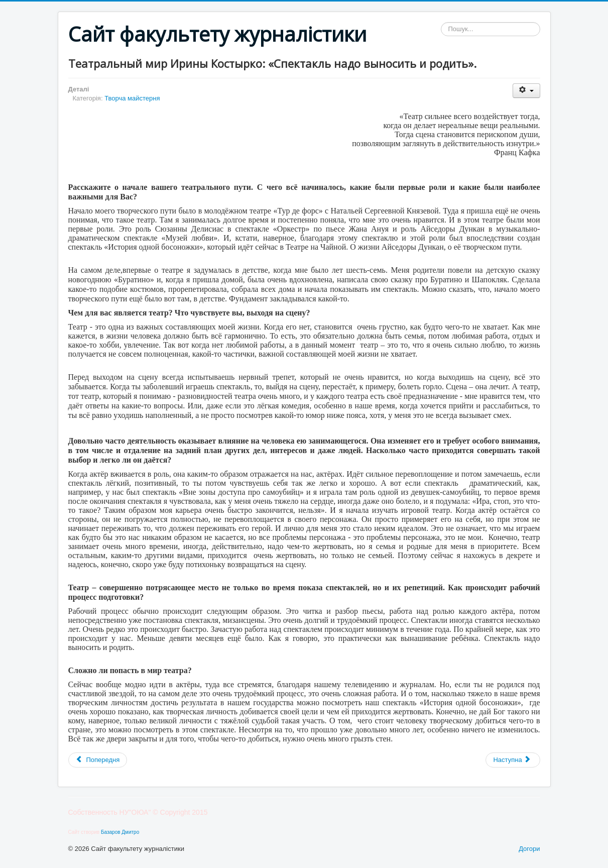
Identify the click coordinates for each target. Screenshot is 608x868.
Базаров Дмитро (120, 832)
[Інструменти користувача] (526, 91)
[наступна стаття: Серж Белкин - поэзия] (513, 760)
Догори (529, 849)
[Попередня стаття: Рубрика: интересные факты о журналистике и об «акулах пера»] (98, 760)
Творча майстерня (132, 98)
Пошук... (441, 22)
